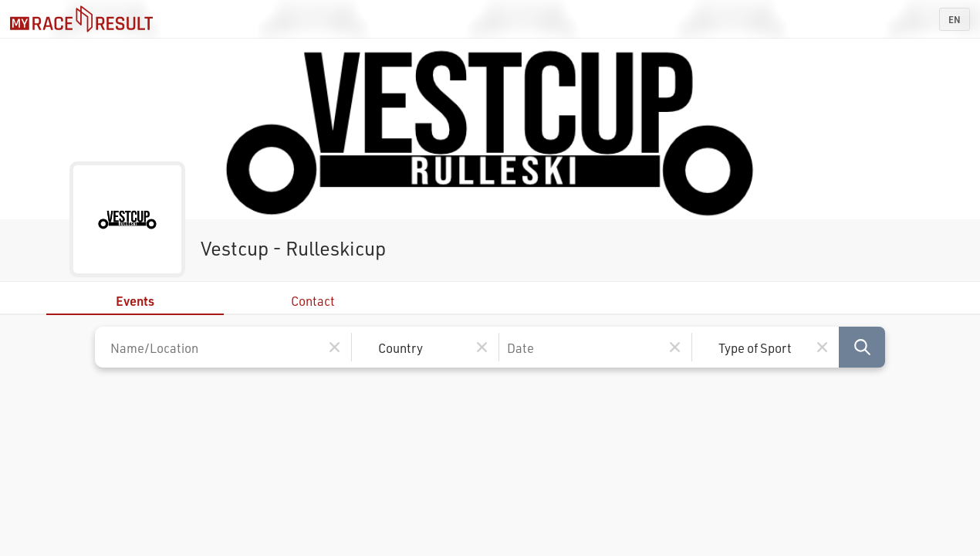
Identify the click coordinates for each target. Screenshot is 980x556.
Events (135, 301)
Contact (313, 301)
